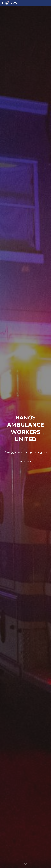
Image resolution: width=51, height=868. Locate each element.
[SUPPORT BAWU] (26, 461)
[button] (2, 3)
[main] (25, 428)
